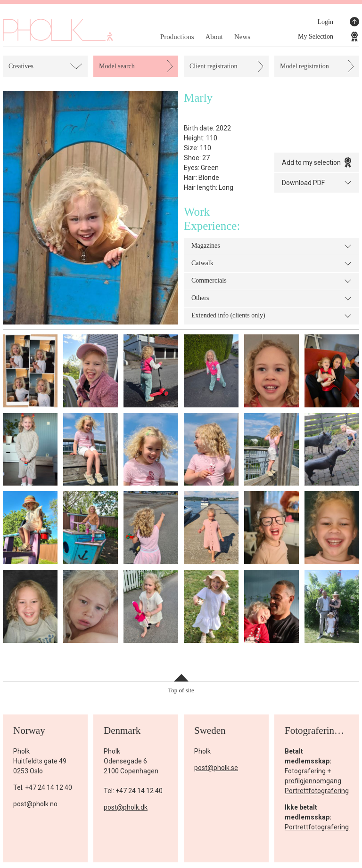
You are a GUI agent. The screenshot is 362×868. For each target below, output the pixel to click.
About (214, 37)
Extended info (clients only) (271, 316)
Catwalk (271, 264)
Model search (117, 66)
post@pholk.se (216, 768)
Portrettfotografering (317, 791)
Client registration (213, 66)
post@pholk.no (35, 804)
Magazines (271, 246)
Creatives (21, 66)
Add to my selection (317, 162)
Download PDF (317, 183)
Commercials (271, 281)
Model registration (304, 66)
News (242, 37)
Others (271, 299)
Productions (177, 37)
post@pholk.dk (126, 807)
